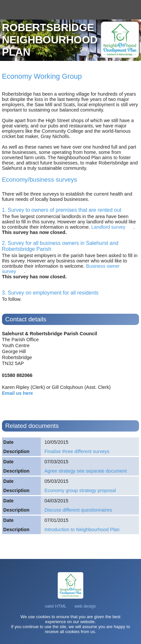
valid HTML (56, 606)
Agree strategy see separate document (86, 471)
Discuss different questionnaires (78, 510)
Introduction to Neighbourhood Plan (82, 529)
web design (85, 606)
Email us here (18, 393)
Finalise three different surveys (77, 451)
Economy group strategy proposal (80, 490)
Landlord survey (107, 227)
